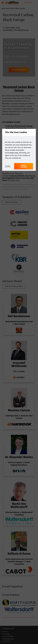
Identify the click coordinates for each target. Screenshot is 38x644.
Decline (8, 166)
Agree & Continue (24, 166)
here (17, 153)
